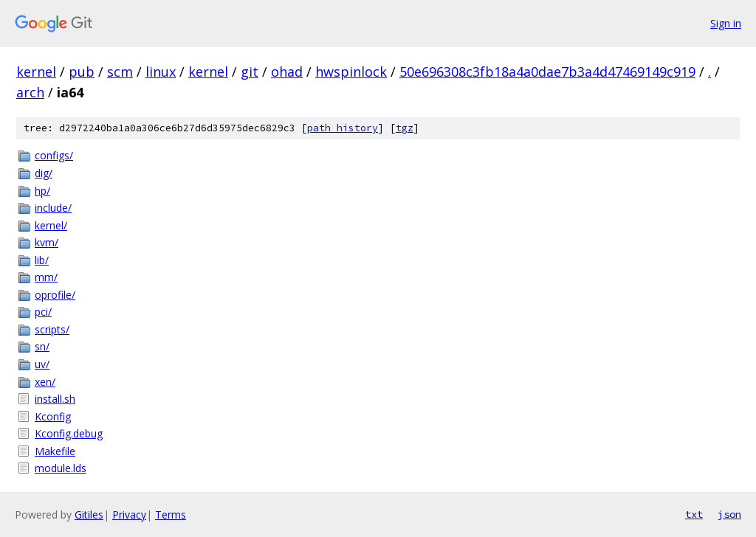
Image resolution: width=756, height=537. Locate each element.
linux (161, 72)
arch (30, 92)
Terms (171, 515)
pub (82, 72)
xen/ (45, 382)
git (250, 72)
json (729, 514)
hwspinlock (351, 72)
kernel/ (51, 225)
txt (694, 514)
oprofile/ (55, 295)
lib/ (42, 260)
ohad (287, 72)
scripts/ (52, 329)
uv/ (42, 364)
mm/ (46, 277)
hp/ (42, 191)
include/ (53, 208)
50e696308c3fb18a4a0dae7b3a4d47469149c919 (547, 72)
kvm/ (47, 242)
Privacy (129, 515)
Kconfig (53, 416)
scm (120, 72)
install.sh (55, 399)
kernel (36, 72)
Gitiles (89, 515)
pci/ (43, 312)
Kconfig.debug (69, 433)
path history (343, 128)
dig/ (44, 173)
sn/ (42, 346)
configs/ (54, 155)
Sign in (726, 23)
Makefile (55, 451)
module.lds (61, 468)
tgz (405, 128)
